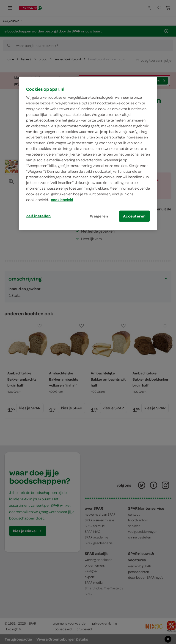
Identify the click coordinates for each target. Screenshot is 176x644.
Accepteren (134, 216)
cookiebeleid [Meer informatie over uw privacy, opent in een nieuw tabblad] (62, 200)
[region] (88, 153)
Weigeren (99, 216)
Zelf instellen (38, 216)
